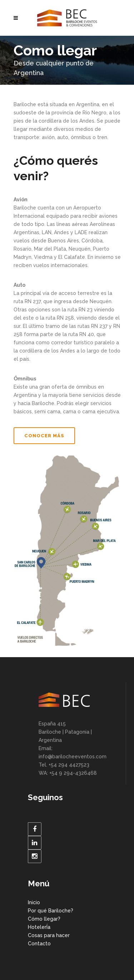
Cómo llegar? (44, 919)
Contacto (39, 944)
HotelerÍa (39, 927)
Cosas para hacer (49, 935)
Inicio (34, 902)
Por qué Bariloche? (51, 911)
